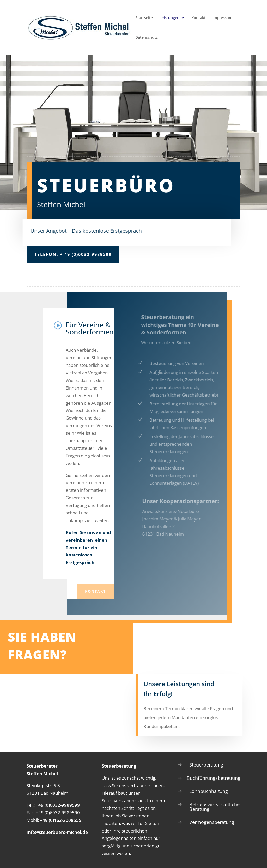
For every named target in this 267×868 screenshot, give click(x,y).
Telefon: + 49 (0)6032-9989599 (73, 254)
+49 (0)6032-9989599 (57, 805)
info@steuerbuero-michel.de (57, 832)
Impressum (222, 18)
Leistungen (169, 18)
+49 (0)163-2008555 (61, 820)
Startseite (144, 18)
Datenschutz (147, 38)
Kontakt (199, 18)
